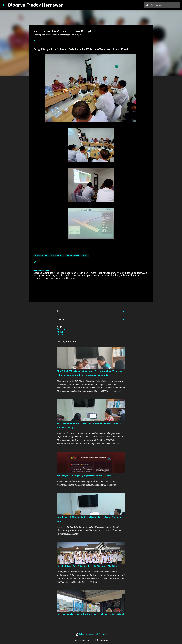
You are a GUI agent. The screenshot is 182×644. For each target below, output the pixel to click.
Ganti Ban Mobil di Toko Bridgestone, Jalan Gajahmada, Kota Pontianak (91, 614)
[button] (35, 41)
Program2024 (73, 256)
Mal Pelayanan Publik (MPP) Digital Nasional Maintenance (84, 476)
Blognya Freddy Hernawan (36, 5)
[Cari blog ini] (165, 5)
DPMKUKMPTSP (41, 256)
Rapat (85, 256)
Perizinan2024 (57, 256)
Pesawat (61, 335)
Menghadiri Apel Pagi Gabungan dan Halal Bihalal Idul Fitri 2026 (87, 566)
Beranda (61, 329)
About (60, 332)
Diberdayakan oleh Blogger (91, 634)
